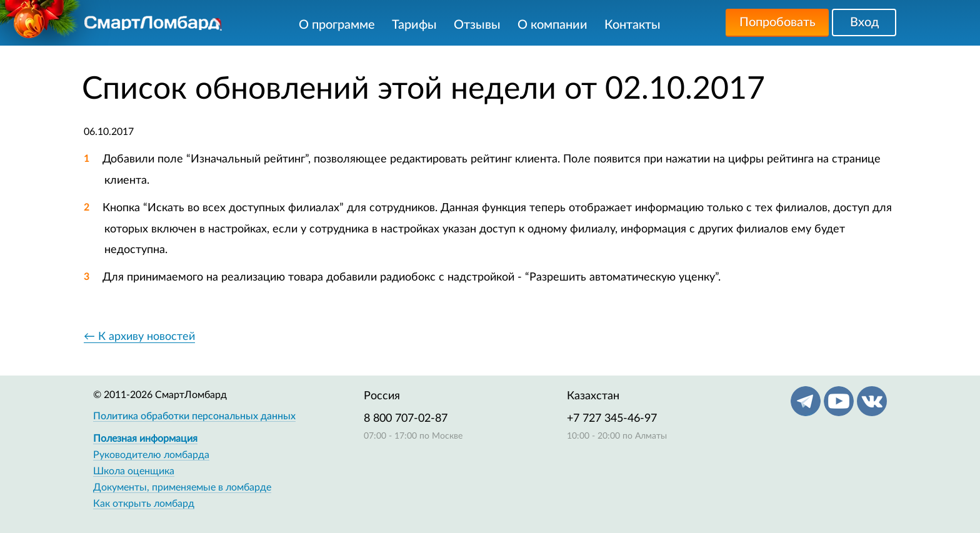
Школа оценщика (134, 471)
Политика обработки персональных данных (194, 416)
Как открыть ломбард (144, 504)
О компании (552, 25)
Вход (864, 22)
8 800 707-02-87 (406, 419)
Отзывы (477, 25)
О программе (337, 25)
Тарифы (414, 25)
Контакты (632, 25)
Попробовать (777, 22)
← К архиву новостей (139, 337)
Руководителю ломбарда (151, 455)
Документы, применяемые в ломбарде (182, 487)
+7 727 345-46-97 (612, 419)
